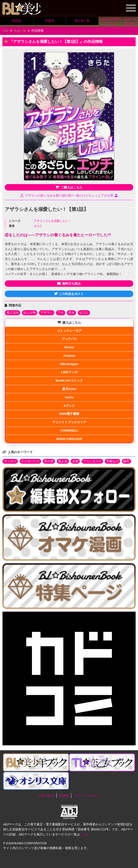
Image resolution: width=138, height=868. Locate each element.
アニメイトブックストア (69, 422)
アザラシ (47, 313)
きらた (38, 226)
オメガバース (30, 461)
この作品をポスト (71, 294)
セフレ (84, 313)
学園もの (112, 461)
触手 (126, 461)
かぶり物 (30, 313)
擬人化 (63, 461)
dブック (69, 406)
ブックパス (69, 339)
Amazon (69, 356)
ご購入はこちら (72, 187)
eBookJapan (69, 364)
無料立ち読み (72, 284)
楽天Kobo (69, 389)
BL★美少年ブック (21, 9)
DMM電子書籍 (69, 414)
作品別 (17, 21)
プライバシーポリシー (86, 795)
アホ (61, 313)
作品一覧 (20, 31)
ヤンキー (10, 461)
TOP (6, 31)
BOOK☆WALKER (69, 439)
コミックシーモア (69, 331)
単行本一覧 (82, 21)
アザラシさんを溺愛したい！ (52, 221)
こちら (84, 834)
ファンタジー (92, 461)
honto (69, 397)
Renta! (69, 347)
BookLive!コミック (69, 380)
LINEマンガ (69, 372)
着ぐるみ (13, 313)
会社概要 (64, 795)
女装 (75, 461)
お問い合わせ (47, 795)
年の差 (49, 461)
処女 (72, 313)
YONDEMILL (69, 431)
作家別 (50, 21)
